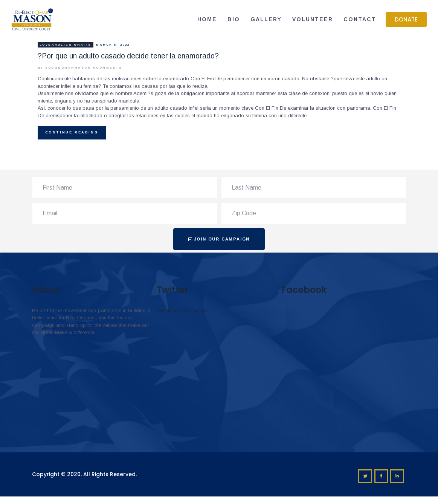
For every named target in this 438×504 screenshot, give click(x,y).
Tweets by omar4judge (182, 310)
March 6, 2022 (113, 45)
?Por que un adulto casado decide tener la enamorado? (128, 56)
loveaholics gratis (66, 45)
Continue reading (72, 132)
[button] (406, 19)
